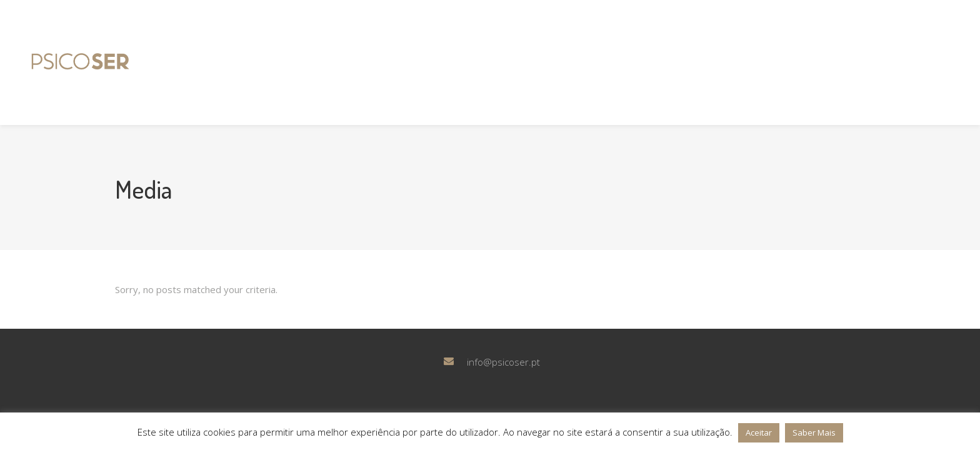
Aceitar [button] (759, 432)
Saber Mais (814, 432)
